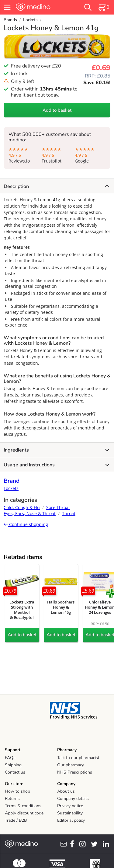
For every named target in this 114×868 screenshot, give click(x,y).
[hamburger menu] (7, 7)
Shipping (13, 765)
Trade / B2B (16, 820)
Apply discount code (24, 813)
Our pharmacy (71, 765)
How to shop (17, 791)
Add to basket (57, 110)
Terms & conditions (23, 806)
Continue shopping (26, 524)
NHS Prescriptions (75, 772)
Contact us (15, 772)
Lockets (30, 20)
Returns (12, 799)
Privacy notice (70, 806)
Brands (10, 20)
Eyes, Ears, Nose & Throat (30, 513)
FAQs (10, 758)
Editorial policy (71, 820)
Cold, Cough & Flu (22, 507)
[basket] (104, 7)
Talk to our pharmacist (78, 758)
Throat (69, 513)
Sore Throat (58, 507)
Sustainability (70, 813)
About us (66, 791)
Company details (73, 799)
